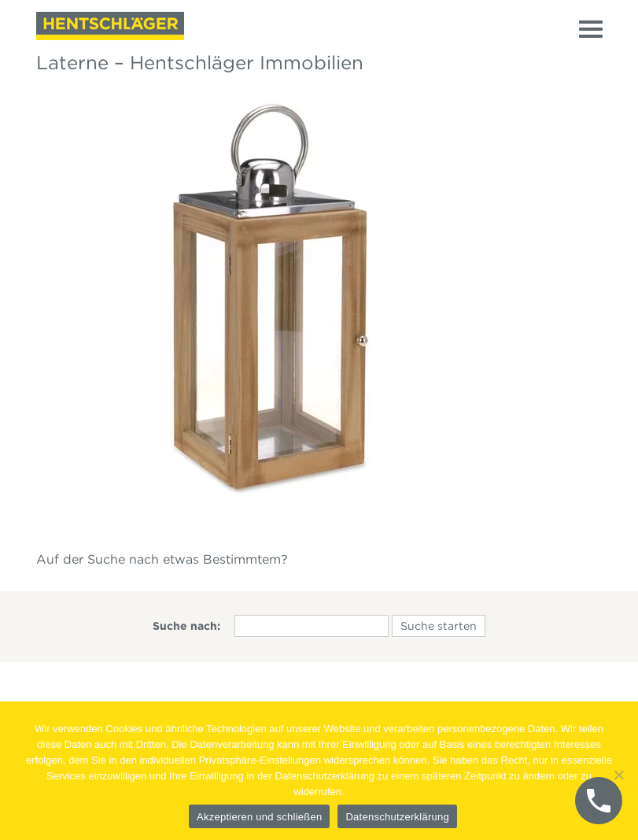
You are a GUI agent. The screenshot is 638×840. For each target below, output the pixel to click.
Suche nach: (186, 626)
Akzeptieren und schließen (259, 817)
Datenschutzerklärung (397, 817)
